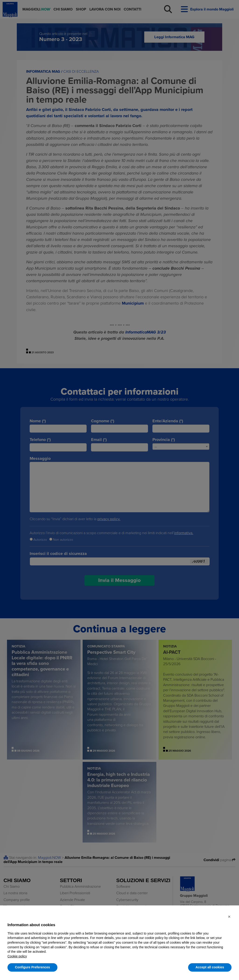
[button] (229, 917)
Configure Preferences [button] (32, 967)
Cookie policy (17, 956)
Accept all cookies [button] (210, 967)
